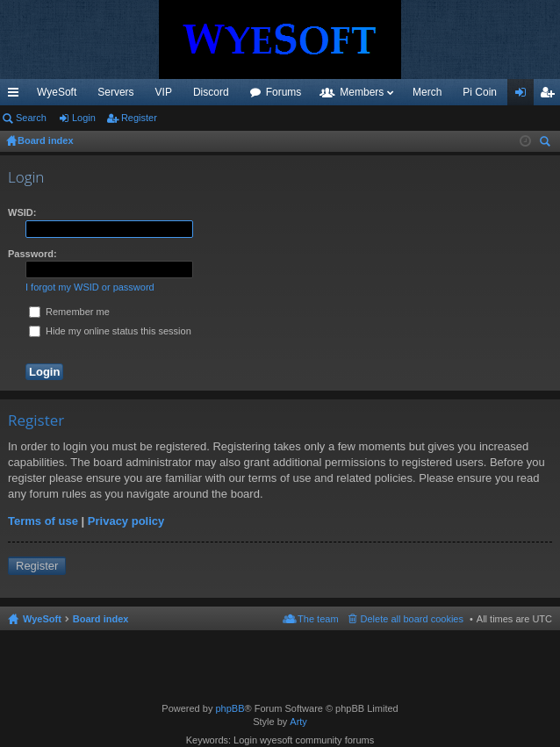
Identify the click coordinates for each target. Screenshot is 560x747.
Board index (101, 619)
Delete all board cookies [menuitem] (412, 619)
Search (31, 118)
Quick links (17, 96)
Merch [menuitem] (427, 92)
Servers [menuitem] (115, 92)
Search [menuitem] (547, 144)
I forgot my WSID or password (90, 287)
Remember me (69, 312)
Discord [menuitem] (211, 92)
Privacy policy (126, 521)
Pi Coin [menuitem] (480, 92)
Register (139, 118)
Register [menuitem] (551, 96)
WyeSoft (57, 92)
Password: (32, 254)
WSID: (22, 212)
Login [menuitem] (524, 96)
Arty (298, 722)
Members (362, 92)
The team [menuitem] (318, 619)
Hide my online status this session (110, 331)
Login (84, 118)
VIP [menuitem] (164, 92)
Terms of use (43, 521)
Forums (284, 92)
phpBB (230, 708)
